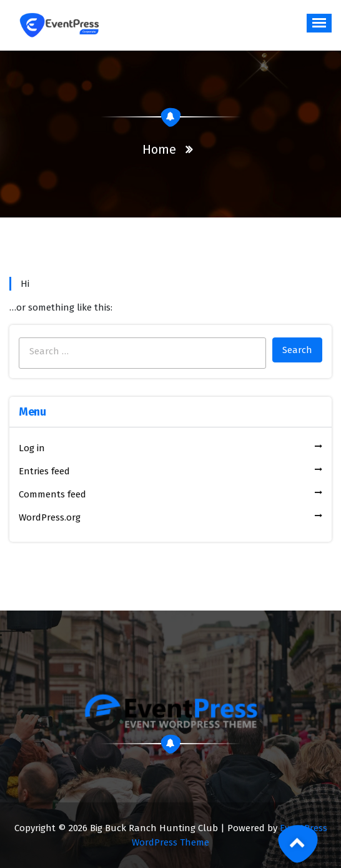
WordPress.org (50, 517)
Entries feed (44, 471)
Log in (32, 448)
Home (159, 149)
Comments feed (52, 494)
